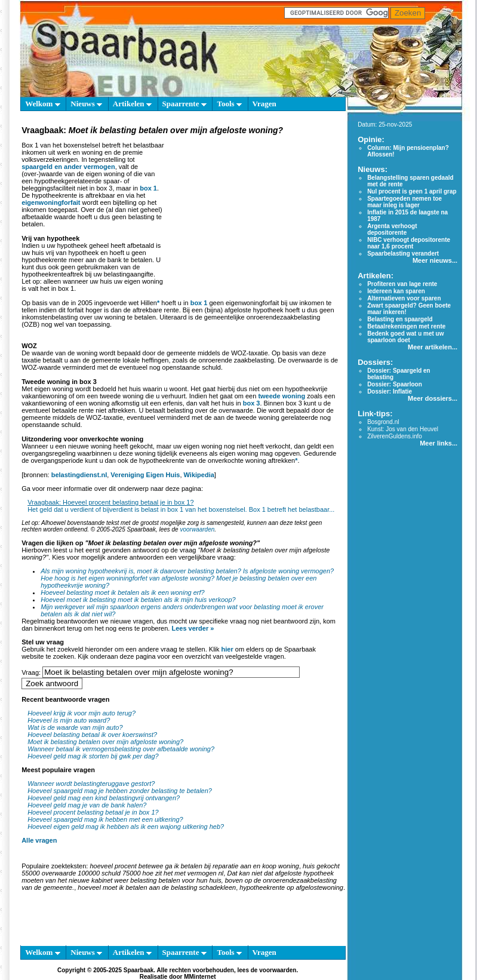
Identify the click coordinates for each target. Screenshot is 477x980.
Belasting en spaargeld (400, 319)
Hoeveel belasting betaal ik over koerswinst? (92, 735)
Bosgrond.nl (383, 422)
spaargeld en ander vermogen (68, 167)
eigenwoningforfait (51, 202)
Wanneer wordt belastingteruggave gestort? (91, 784)
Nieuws (86, 104)
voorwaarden (197, 529)
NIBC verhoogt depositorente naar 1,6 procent (409, 243)
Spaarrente (184, 104)
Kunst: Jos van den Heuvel (403, 429)
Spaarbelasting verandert (403, 254)
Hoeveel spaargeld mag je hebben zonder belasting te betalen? (120, 791)
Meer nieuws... (435, 260)
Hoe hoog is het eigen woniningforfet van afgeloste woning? (127, 578)
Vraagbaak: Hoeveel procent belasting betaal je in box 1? (110, 502)
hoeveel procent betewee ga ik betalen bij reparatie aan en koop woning (194, 866)
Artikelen (132, 104)
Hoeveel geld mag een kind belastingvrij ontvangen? (104, 798)
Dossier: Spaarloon (395, 384)
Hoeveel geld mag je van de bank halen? (87, 805)
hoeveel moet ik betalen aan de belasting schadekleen (157, 887)
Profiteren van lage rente (402, 284)
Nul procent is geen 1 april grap (412, 191)
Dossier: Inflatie (390, 391)
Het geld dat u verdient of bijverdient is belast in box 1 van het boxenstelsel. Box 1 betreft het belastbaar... (181, 509)
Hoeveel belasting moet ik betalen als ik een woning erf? (123, 592)
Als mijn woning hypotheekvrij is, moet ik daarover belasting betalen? (141, 571)
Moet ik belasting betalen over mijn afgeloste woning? (105, 742)
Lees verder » (193, 628)
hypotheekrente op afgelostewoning (291, 887)
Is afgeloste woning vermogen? (288, 571)
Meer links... (438, 443)
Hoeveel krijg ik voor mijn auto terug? (81, 713)
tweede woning (281, 396)
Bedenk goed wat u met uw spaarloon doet (405, 337)
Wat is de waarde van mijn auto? (75, 727)
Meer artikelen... (433, 347)
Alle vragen (39, 840)
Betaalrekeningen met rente (406, 326)
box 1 (148, 188)
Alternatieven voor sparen (404, 298)
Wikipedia (199, 475)
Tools (229, 104)
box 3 (252, 403)
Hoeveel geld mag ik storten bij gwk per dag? (93, 756)
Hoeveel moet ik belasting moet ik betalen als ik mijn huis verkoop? (138, 600)
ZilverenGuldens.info (395, 436)
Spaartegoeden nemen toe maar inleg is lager (404, 202)
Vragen (264, 104)
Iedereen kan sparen (396, 291)
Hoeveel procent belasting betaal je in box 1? (93, 812)
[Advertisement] (253, 211)
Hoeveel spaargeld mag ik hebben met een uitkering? (105, 819)
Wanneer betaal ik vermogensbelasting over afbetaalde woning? (121, 749)
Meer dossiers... (433, 398)
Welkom (42, 104)
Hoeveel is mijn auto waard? (69, 720)
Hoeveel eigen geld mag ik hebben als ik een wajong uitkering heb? (126, 827)
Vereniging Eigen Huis (145, 475)
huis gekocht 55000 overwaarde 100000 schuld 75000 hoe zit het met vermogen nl (181, 870)
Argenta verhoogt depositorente (392, 229)
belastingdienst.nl (79, 475)
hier (227, 649)
